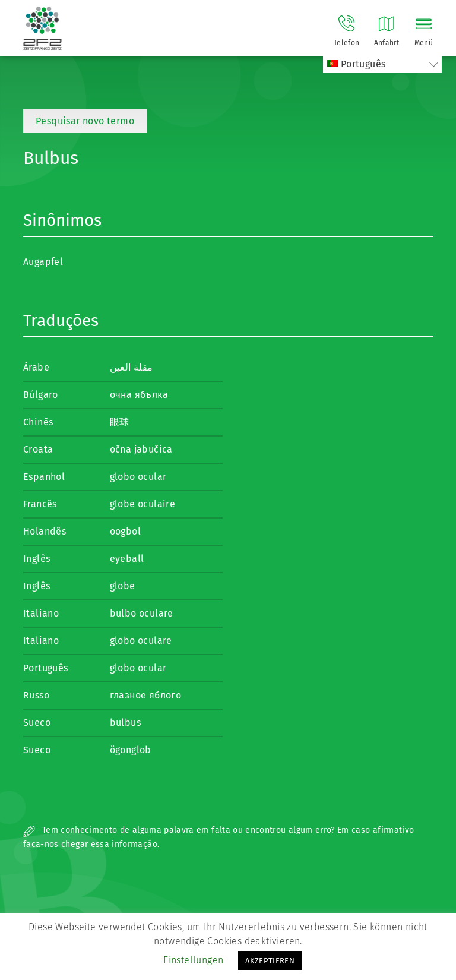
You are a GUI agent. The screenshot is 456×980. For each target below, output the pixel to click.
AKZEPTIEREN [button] (270, 961)
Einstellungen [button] (193, 960)
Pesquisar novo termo (85, 121)
